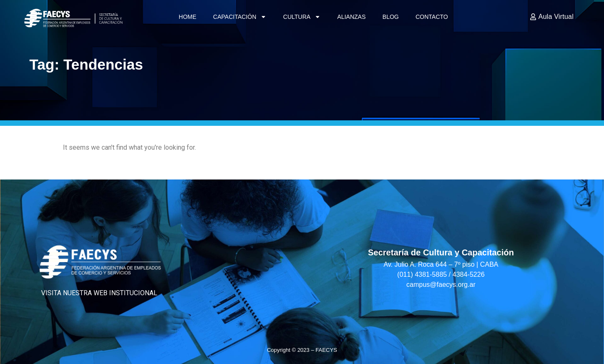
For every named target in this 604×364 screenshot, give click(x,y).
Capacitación (240, 17)
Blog (391, 17)
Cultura (302, 17)
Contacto (432, 17)
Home (187, 17)
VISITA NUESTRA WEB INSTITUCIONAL (99, 293)
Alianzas (351, 17)
